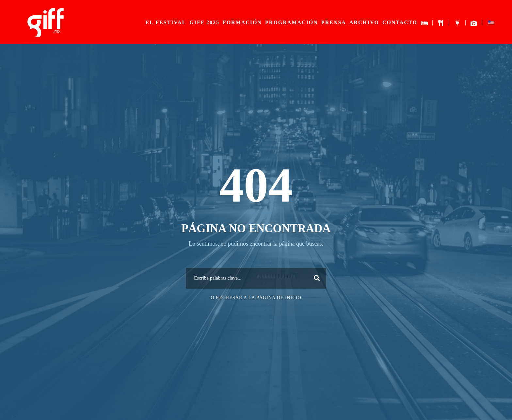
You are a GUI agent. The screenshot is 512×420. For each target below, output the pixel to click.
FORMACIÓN (242, 22)
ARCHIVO (364, 22)
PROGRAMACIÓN (292, 22)
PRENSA (334, 22)
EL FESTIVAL (166, 22)
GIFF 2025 (204, 22)
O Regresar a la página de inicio (256, 298)
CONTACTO (400, 22)
